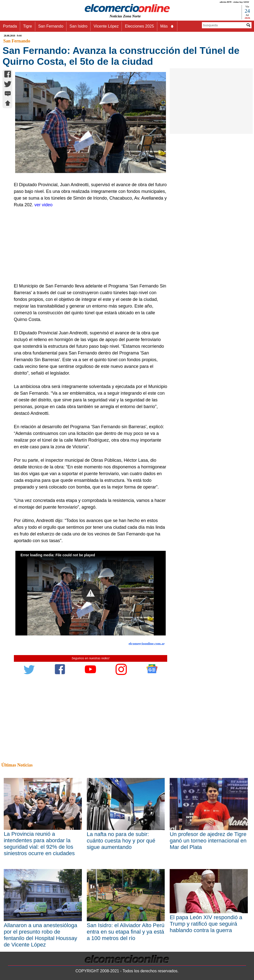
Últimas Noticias (17, 765)
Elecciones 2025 (139, 26)
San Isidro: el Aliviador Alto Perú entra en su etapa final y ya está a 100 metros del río (126, 932)
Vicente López (106, 26)
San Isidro (78, 26)
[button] (91, 593)
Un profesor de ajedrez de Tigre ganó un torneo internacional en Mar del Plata (208, 841)
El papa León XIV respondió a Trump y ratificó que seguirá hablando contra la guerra (206, 924)
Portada (10, 26)
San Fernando (51, 26)
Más (167, 26)
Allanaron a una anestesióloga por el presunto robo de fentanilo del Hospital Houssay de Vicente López (40, 935)
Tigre (28, 26)
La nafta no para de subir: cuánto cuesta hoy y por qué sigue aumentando (121, 841)
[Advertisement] (88, 245)
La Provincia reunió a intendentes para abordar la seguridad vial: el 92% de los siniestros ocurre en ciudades (39, 844)
